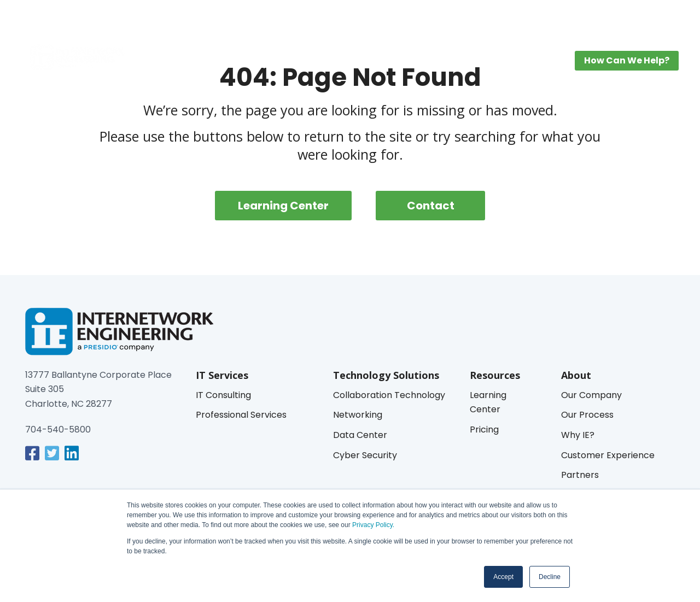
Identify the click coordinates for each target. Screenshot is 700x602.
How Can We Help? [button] (627, 60)
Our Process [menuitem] (587, 415)
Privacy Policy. (372, 525)
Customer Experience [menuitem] (608, 455)
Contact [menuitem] (431, 206)
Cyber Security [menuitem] (365, 455)
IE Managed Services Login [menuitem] (606, 17)
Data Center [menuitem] (360, 435)
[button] (666, 17)
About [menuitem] (539, 63)
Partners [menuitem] (580, 475)
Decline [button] (550, 577)
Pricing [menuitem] (498, 63)
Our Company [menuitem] (591, 395)
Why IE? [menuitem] (578, 435)
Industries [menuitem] (352, 63)
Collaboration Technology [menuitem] (389, 395)
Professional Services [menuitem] (241, 415)
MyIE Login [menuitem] (527, 17)
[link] (32, 453)
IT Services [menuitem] (172, 63)
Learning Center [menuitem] (428, 63)
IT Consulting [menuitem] (223, 395)
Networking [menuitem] (358, 415)
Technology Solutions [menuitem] (263, 63)
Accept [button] (503, 577)
